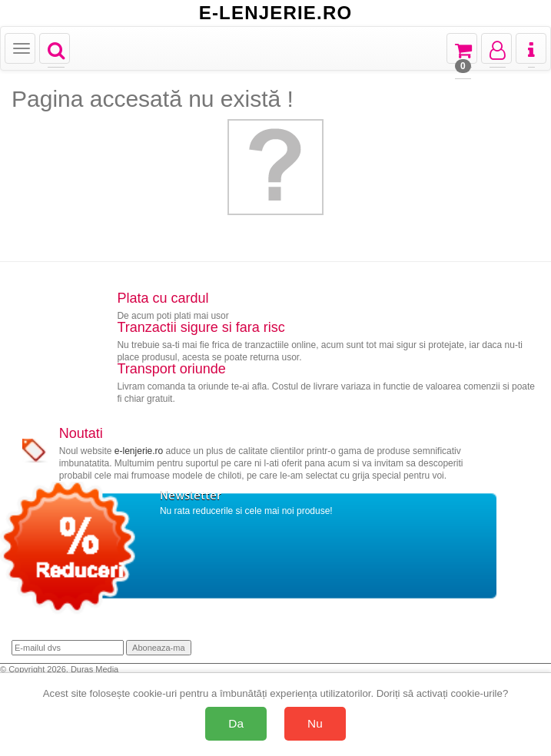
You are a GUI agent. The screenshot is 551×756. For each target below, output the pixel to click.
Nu (315, 723)
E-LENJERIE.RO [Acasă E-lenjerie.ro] (276, 13)
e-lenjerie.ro (139, 451)
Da (236, 723)
